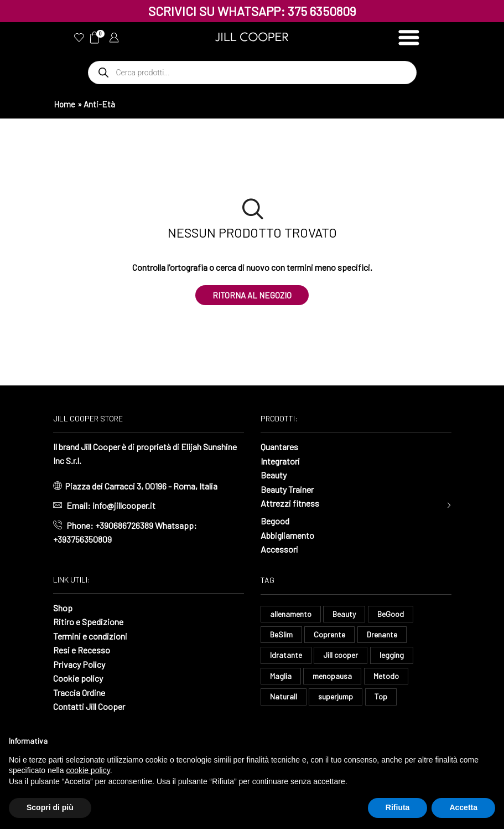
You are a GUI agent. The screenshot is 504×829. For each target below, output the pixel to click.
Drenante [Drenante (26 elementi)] (382, 634)
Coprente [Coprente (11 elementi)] (329, 634)
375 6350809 (322, 11)
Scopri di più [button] (50, 807)
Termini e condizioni (90, 636)
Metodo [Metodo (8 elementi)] (386, 676)
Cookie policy (78, 678)
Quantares (279, 447)
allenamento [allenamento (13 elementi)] (291, 614)
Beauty (274, 475)
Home (64, 104)
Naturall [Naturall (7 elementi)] (284, 696)
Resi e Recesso (82, 650)
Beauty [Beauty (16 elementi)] (344, 614)
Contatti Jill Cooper (89, 706)
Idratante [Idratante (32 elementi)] (286, 655)
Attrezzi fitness (290, 503)
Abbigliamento (287, 535)
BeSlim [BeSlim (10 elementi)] (281, 634)
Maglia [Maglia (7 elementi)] (281, 676)
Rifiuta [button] (398, 807)
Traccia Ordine (79, 692)
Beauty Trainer (287, 489)
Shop (63, 608)
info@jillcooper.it (124, 505)
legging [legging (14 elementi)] (392, 655)
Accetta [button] (463, 807)
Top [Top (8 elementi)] (381, 696)
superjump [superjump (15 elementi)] (336, 696)
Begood (275, 521)
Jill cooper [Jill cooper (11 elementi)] (341, 655)
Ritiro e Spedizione (88, 622)
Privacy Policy (79, 664)
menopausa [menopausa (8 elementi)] (332, 676)
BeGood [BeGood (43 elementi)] (391, 614)
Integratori (280, 461)
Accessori (279, 549)
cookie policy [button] (88, 770)
